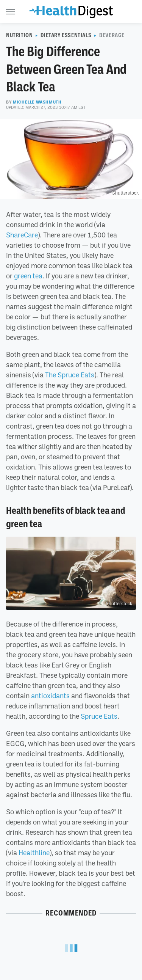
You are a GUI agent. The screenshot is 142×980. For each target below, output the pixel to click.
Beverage (112, 35)
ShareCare (22, 235)
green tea (28, 276)
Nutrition (19, 35)
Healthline (34, 853)
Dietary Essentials (66, 35)
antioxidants (50, 696)
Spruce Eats (99, 716)
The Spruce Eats (70, 375)
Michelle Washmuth (37, 102)
